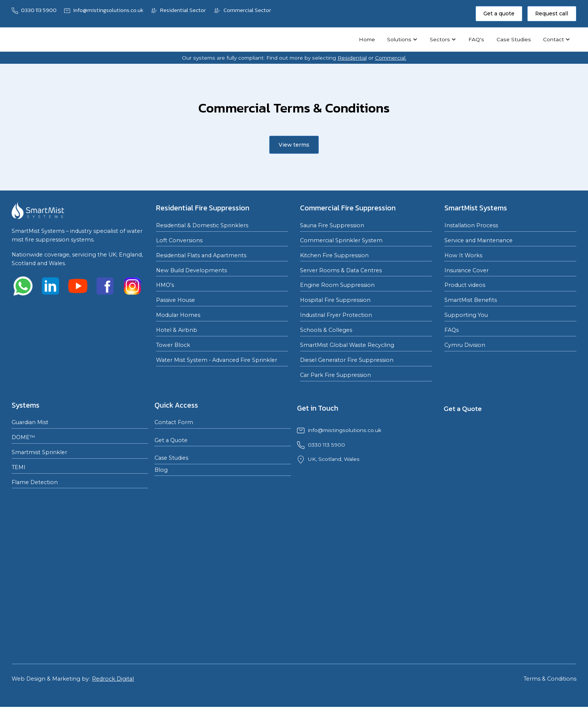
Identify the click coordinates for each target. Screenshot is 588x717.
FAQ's (476, 39)
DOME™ (23, 437)
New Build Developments (191, 270)
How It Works (463, 255)
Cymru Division (465, 345)
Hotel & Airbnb (177, 330)
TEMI (19, 467)
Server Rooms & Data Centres (341, 270)
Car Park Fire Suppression (335, 375)
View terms (294, 145)
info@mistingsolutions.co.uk (345, 430)
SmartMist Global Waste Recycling (347, 345)
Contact (553, 39)
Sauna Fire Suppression (332, 225)
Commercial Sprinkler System (341, 240)
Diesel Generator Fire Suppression (347, 360)
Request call (552, 13)
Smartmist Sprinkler (39, 452)
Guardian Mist (30, 422)
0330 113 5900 (326, 445)
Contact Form (174, 422)
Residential (352, 58)
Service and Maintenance (478, 240)
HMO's (165, 285)
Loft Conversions (179, 240)
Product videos (465, 285)
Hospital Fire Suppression (335, 300)
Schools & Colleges (326, 330)
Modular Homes (178, 315)
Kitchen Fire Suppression (334, 255)
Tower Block (173, 345)
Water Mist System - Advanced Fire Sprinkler (217, 360)
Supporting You (466, 315)
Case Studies (514, 39)
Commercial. (391, 58)
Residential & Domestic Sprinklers (202, 225)
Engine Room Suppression (337, 285)
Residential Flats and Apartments (201, 255)
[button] (402, 39)
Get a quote (499, 13)
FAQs (451, 330)
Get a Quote (171, 440)
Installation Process (471, 225)
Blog (161, 470)
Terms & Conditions (550, 679)
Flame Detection (35, 482)
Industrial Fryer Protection (336, 315)
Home (367, 39)
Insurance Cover (466, 270)
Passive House (175, 300)
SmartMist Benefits (471, 300)
